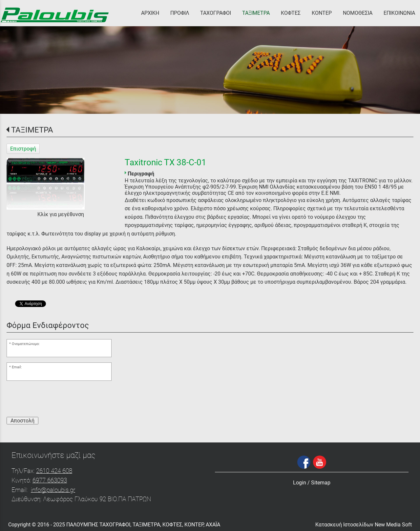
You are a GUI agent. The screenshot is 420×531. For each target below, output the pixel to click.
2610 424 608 (54, 471)
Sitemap (321, 483)
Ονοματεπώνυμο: (26, 344)
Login (300, 483)
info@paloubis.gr (53, 490)
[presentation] (56, 399)
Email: (17, 367)
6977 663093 (50, 480)
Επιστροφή (23, 149)
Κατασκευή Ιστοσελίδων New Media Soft (364, 525)
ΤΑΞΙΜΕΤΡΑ (32, 130)
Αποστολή (22, 421)
